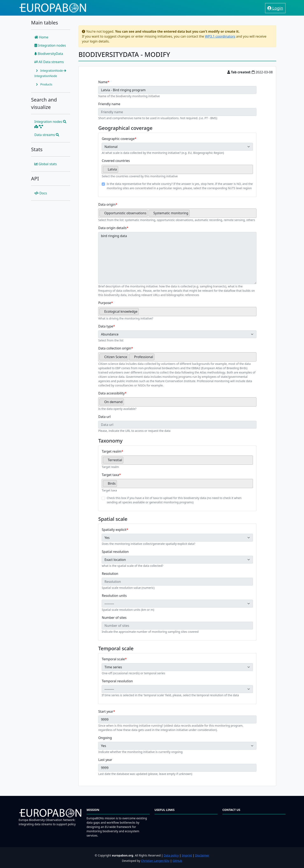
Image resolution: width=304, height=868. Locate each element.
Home (41, 37)
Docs (41, 193)
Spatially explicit (114, 530)
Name (103, 82)
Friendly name (109, 104)
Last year (105, 760)
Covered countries (116, 161)
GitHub (177, 861)
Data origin (107, 204)
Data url (104, 417)
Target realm (111, 451)
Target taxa (110, 475)
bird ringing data (177, 258)
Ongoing (105, 738)
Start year (106, 711)
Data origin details (112, 228)
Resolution (110, 574)
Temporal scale (113, 659)
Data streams (47, 135)
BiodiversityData (49, 54)
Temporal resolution (117, 681)
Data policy (171, 855)
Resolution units (114, 596)
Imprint (187, 855)
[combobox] (177, 169)
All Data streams (49, 62)
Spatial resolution (115, 552)
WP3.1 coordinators (220, 36)
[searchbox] (120, 171)
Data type (106, 326)
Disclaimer (202, 855)
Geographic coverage (118, 139)
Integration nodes (50, 45)
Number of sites (114, 618)
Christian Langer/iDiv (155, 861)
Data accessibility (111, 393)
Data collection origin (115, 348)
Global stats (46, 164)
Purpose (105, 303)
